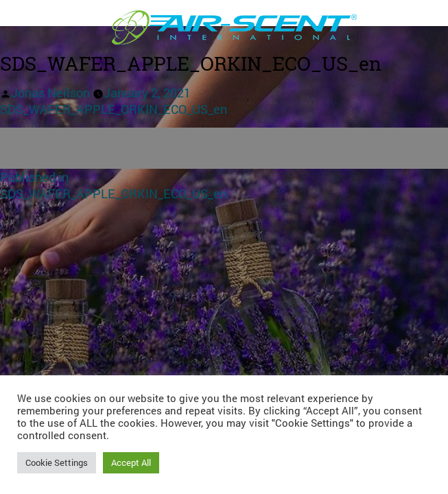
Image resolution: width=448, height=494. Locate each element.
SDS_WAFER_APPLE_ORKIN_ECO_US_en (114, 109)
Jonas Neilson (50, 93)
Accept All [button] (131, 462)
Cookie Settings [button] (57, 462)
